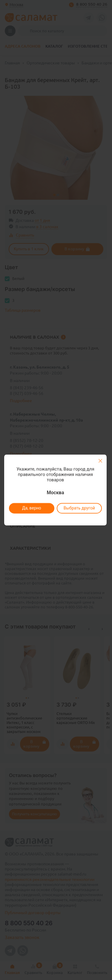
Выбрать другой (79, 508)
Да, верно (32, 508)
